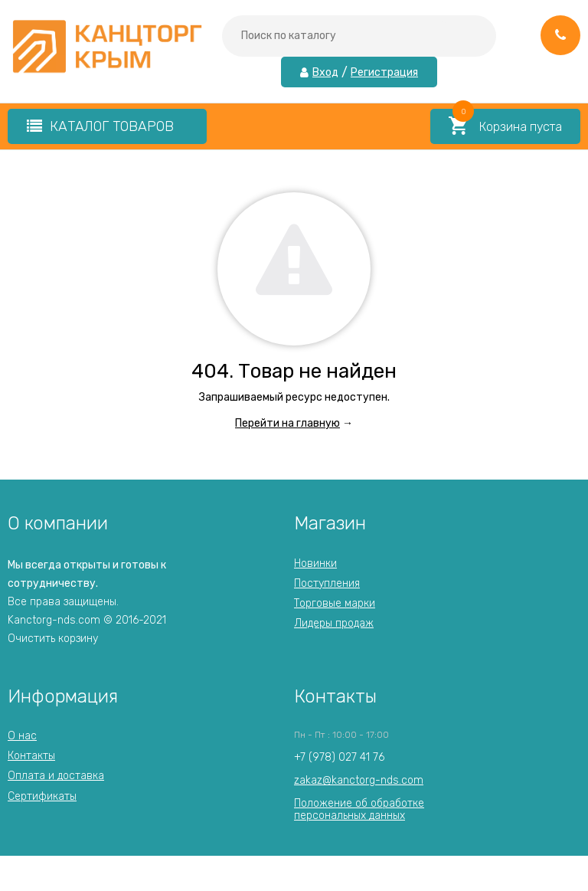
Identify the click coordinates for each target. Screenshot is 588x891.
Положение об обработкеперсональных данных (359, 809)
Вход (325, 73)
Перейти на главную (287, 423)
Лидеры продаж (334, 623)
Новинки (315, 563)
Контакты (31, 756)
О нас (22, 736)
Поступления (327, 583)
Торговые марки (335, 603)
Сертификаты (42, 796)
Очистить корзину (53, 639)
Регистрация (384, 73)
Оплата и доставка (56, 776)
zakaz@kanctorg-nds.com (359, 780)
